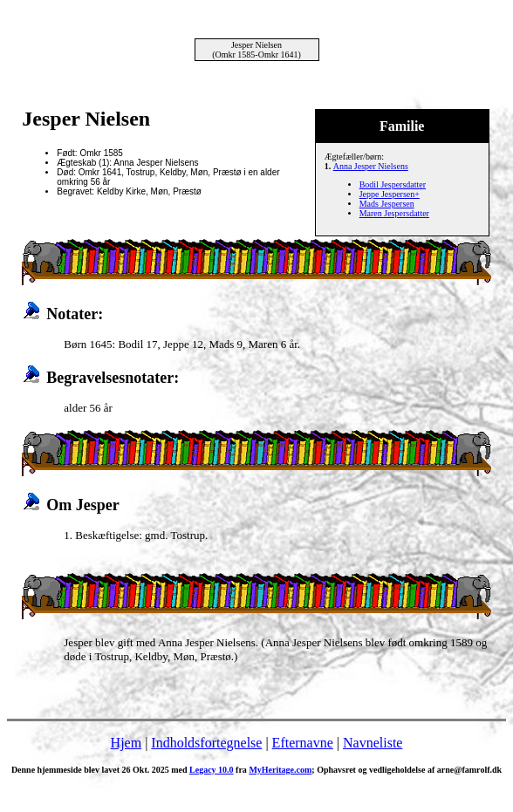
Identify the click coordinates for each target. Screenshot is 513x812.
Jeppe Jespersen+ (390, 194)
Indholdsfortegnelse (206, 743)
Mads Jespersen (387, 204)
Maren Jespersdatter (394, 213)
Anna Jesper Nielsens (371, 166)
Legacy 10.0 (212, 770)
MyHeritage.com (280, 770)
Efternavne (303, 743)
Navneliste (373, 743)
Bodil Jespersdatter (393, 184)
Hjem (127, 743)
